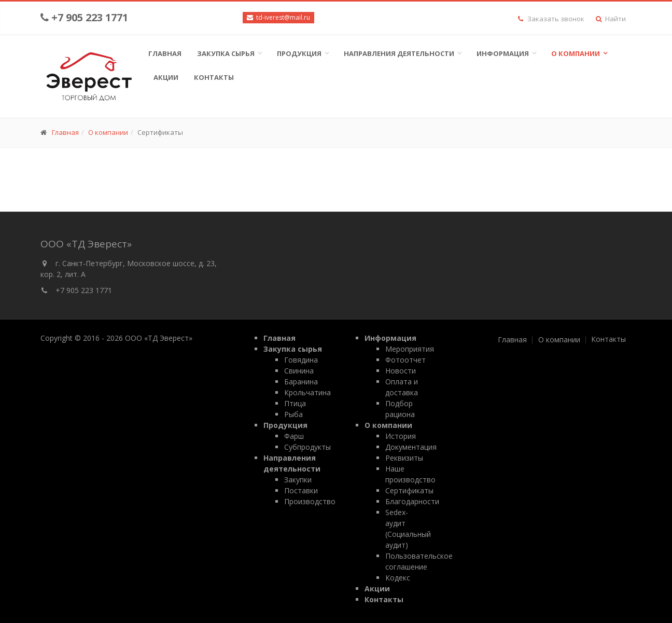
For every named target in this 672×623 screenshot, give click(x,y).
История (401, 436)
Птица (295, 403)
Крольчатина (307, 392)
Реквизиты (404, 458)
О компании (576, 53)
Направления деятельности (399, 53)
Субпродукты (307, 447)
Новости (401, 371)
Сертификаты (409, 490)
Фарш (294, 436)
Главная (165, 53)
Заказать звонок (551, 19)
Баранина (301, 382)
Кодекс (398, 578)
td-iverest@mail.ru (282, 17)
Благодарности (412, 501)
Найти (611, 19)
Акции (166, 77)
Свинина (299, 371)
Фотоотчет (405, 360)
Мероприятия (410, 349)
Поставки (301, 490)
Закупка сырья (226, 53)
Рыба (293, 414)
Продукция (299, 53)
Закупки (298, 480)
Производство (310, 501)
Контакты (214, 77)
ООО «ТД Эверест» (159, 338)
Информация (503, 53)
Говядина (301, 360)
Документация (411, 447)
